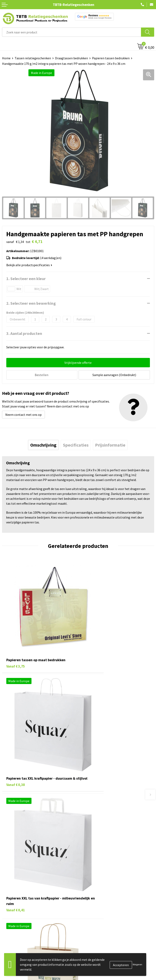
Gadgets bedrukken (15, 896)
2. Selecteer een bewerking (31, 303)
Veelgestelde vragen (94, 814)
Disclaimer (87, 908)
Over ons (86, 877)
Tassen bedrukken (15, 884)
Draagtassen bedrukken (71, 58)
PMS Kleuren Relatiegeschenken (103, 838)
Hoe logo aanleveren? (95, 845)
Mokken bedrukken (15, 902)
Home (6, 58)
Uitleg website (90, 826)
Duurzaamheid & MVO (95, 857)
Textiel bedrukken (15, 908)
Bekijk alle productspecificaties (29, 265)
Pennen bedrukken (15, 877)
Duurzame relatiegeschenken (22, 890)
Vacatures (87, 884)
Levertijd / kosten (92, 820)
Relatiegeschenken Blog (97, 890)
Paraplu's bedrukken (16, 915)
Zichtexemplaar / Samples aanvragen (106, 851)
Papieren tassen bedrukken (111, 58)
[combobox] (72, 32)
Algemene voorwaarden (96, 915)
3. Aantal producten (24, 333)
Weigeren (137, 964)
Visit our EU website (94, 921)
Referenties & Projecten (97, 896)
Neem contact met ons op (23, 414)
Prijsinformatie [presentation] (110, 444)
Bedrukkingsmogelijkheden (99, 832)
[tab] (43, 444)
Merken (7, 921)
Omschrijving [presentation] (43, 444)
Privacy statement (93, 902)
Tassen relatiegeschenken (33, 58)
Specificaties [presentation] (76, 444)
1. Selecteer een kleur (26, 279)
